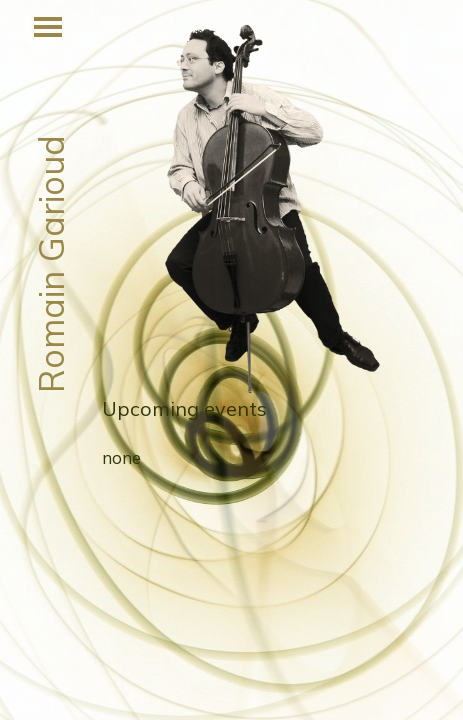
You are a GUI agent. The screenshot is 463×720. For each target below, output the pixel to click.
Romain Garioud (50, 264)
